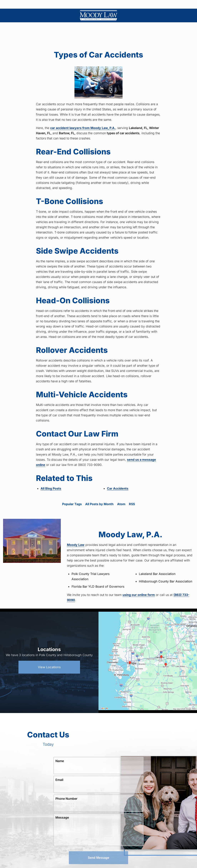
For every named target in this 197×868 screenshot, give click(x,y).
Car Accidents (118, 488)
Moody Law (76, 545)
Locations (71, 4)
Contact (168, 4)
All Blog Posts (51, 488)
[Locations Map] (148, 661)
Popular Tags (72, 504)
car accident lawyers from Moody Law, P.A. (83, 128)
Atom (121, 504)
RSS (132, 504)
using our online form (139, 595)
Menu (27, 4)
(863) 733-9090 (120, 4)
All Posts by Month (99, 504)
